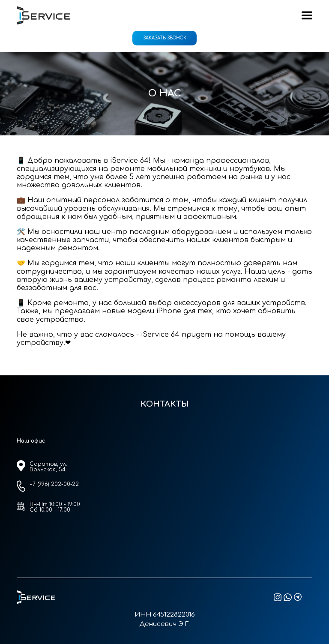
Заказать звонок (165, 38)
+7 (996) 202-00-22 (54, 484)
